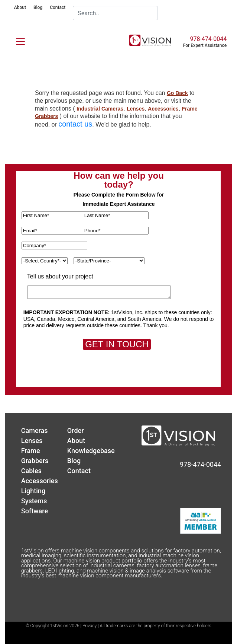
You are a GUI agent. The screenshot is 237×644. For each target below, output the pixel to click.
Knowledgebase (91, 451)
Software (35, 511)
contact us (75, 124)
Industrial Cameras (100, 109)
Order (76, 431)
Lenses (136, 109)
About (20, 7)
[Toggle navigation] (16, 40)
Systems (34, 501)
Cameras (35, 431)
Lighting (33, 491)
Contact (58, 7)
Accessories (163, 109)
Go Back (177, 93)
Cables (31, 471)
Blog (38, 7)
